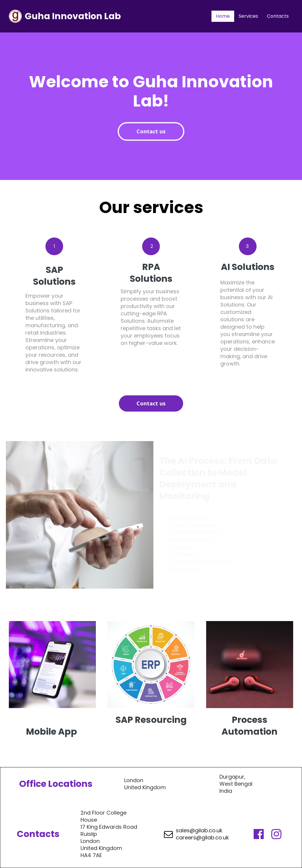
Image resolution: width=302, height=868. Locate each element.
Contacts (278, 16)
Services (248, 16)
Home (223, 16)
